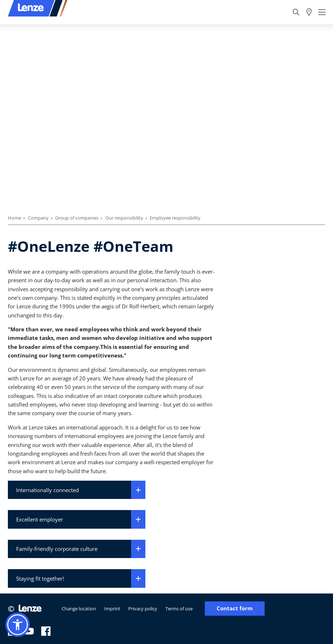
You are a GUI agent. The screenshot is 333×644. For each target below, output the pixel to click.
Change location (79, 609)
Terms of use (179, 609)
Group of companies (77, 218)
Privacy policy (143, 609)
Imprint (112, 609)
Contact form (235, 608)
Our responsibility (124, 218)
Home (15, 218)
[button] (18, 625)
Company (38, 218)
